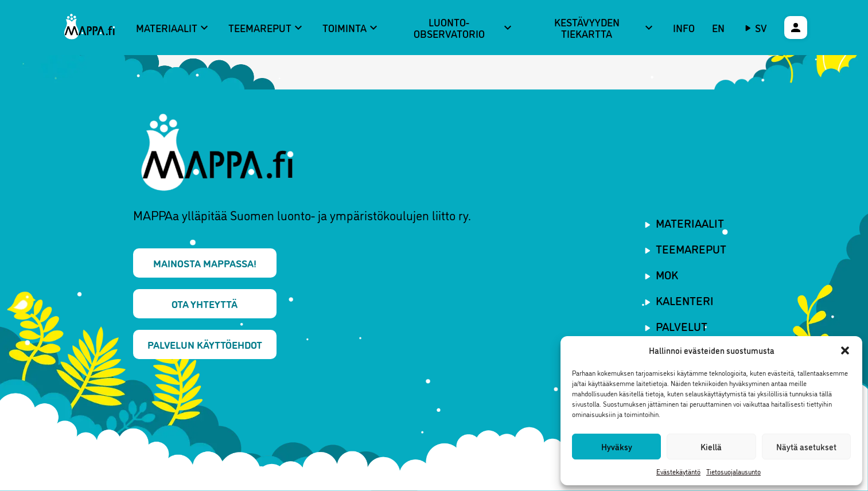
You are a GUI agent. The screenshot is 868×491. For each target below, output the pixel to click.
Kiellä (711, 447)
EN (718, 28)
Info (684, 28)
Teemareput (267, 28)
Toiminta (351, 28)
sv (761, 28)
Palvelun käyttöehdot (205, 344)
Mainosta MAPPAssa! (205, 263)
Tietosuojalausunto (733, 471)
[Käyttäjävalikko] (796, 28)
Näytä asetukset (806, 447)
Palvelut (682, 326)
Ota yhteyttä (205, 303)
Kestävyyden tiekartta (605, 28)
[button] (845, 350)
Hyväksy (617, 447)
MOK (667, 274)
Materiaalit (174, 28)
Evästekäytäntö (678, 471)
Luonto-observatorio (464, 28)
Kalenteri (685, 300)
